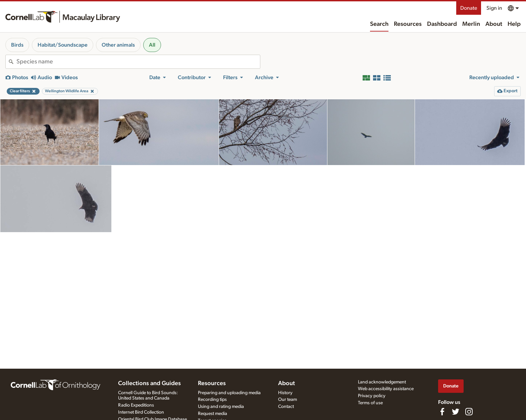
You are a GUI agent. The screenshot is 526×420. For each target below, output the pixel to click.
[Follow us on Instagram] (469, 412)
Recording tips (212, 400)
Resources (408, 24)
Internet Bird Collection (141, 412)
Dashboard (442, 24)
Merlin (471, 24)
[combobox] (138, 62)
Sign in (494, 8)
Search (379, 24)
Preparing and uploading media (229, 393)
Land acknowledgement (382, 382)
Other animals (118, 45)
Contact (286, 407)
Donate (469, 8)
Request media (213, 414)
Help (514, 24)
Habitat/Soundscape (63, 45)
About (494, 24)
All (152, 45)
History (285, 393)
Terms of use (370, 403)
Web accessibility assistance (386, 389)
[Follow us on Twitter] (456, 412)
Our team (287, 400)
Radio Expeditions (136, 405)
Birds (17, 45)
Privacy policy (372, 396)
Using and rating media (221, 407)
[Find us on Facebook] (442, 412)
